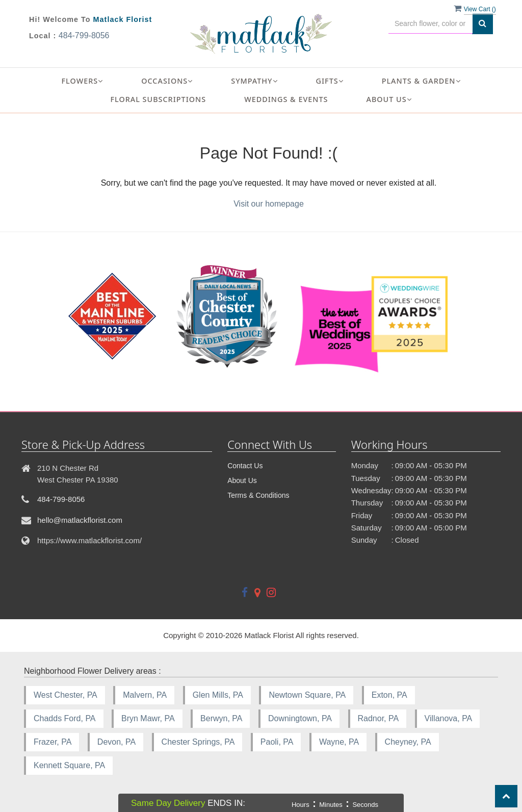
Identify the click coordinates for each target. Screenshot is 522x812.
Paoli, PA (277, 742)
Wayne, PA (339, 742)
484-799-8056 (84, 35)
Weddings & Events (286, 99)
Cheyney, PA (408, 742)
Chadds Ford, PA (65, 718)
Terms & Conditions (258, 495)
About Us (242, 480)
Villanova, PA (449, 718)
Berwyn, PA (221, 718)
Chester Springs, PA (198, 742)
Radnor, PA (379, 718)
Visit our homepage (269, 204)
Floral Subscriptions (158, 99)
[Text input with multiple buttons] (430, 24)
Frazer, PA (53, 742)
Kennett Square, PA (69, 765)
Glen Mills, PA (218, 695)
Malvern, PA (145, 695)
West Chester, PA (66, 695)
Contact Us (245, 466)
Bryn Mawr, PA (148, 718)
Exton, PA (389, 695)
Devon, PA (116, 742)
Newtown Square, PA (307, 695)
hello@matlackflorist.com (80, 520)
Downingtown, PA (300, 718)
